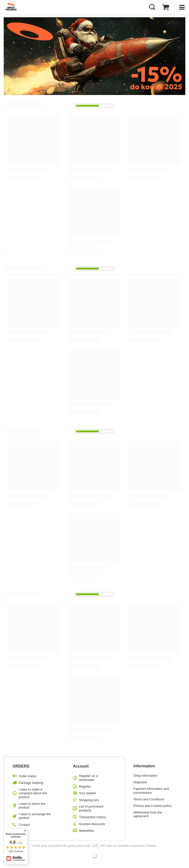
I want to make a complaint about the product (33, 793)
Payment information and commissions (151, 791)
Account (81, 766)
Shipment (140, 782)
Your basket (87, 793)
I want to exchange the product (35, 816)
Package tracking (31, 783)
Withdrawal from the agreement (148, 814)
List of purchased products (91, 808)
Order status (28, 776)
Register (85, 786)
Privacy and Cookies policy (152, 806)
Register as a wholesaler (88, 778)
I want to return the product (32, 806)
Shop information (145, 776)
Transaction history (92, 817)
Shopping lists (89, 800)
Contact (24, 825)
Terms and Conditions (149, 799)
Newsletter (87, 831)
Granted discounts (92, 824)
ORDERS (21, 766)
